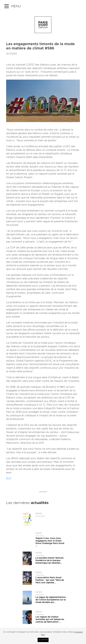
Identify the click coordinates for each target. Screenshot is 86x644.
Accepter (43, 640)
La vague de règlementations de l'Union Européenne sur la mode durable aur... (51, 600)
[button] (13, 6)
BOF (9, 479)
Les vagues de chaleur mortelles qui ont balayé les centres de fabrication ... (50, 619)
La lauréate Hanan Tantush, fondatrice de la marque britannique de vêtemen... (50, 561)
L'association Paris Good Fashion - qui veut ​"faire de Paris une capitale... (50, 580)
